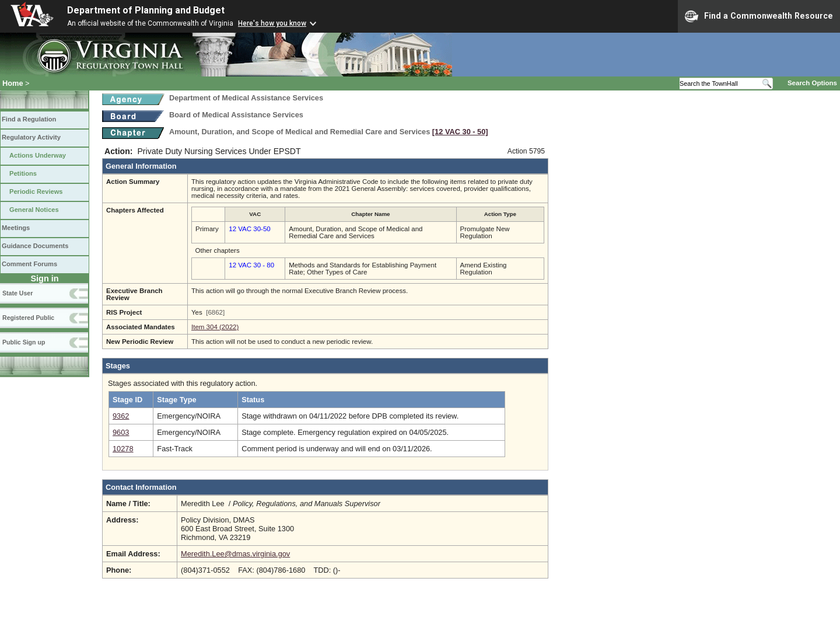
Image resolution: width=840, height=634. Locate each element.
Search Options (812, 83)
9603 (121, 432)
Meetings (16, 228)
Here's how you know (272, 23)
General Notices (34, 210)
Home (13, 83)
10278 (123, 449)
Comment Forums (29, 264)
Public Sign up (24, 342)
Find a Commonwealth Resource (759, 16)
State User (17, 293)
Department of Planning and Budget (146, 10)
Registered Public (28, 318)
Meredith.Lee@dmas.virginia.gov (235, 554)
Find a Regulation (29, 119)
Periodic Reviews (36, 191)
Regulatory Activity (31, 137)
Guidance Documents (35, 246)
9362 (121, 416)
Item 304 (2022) (215, 327)
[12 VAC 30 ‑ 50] (460, 132)
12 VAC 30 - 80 (251, 265)
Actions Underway (38, 155)
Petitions (23, 173)
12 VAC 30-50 (249, 229)
